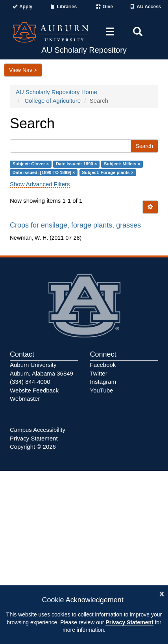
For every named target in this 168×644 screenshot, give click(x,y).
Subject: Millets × (122, 164)
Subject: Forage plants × (108, 172)
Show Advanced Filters (40, 184)
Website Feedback (34, 390)
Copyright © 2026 (33, 447)
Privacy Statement (129, 622)
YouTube (102, 390)
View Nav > (23, 70)
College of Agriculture (53, 101)
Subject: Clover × (31, 164)
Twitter (99, 373)
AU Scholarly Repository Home (56, 92)
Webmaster (25, 399)
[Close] (162, 593)
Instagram (103, 382)
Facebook (103, 365)
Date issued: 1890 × (77, 164)
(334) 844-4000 (30, 382)
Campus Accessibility (38, 430)
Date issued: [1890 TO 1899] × (44, 172)
